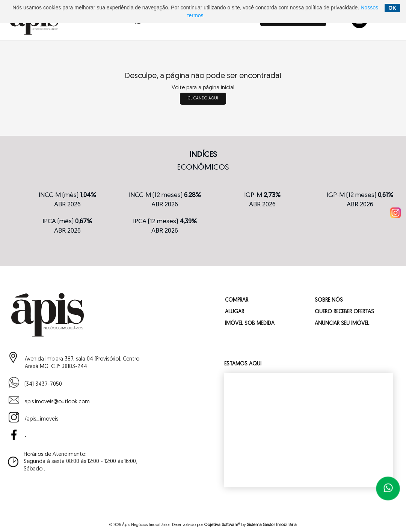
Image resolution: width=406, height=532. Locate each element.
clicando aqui (203, 98)
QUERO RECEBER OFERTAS (344, 312)
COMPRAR (237, 300)
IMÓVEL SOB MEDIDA (250, 324)
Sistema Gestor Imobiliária (272, 525)
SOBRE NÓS (329, 300)
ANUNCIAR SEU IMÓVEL (342, 324)
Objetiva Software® (222, 525)
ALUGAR (235, 312)
